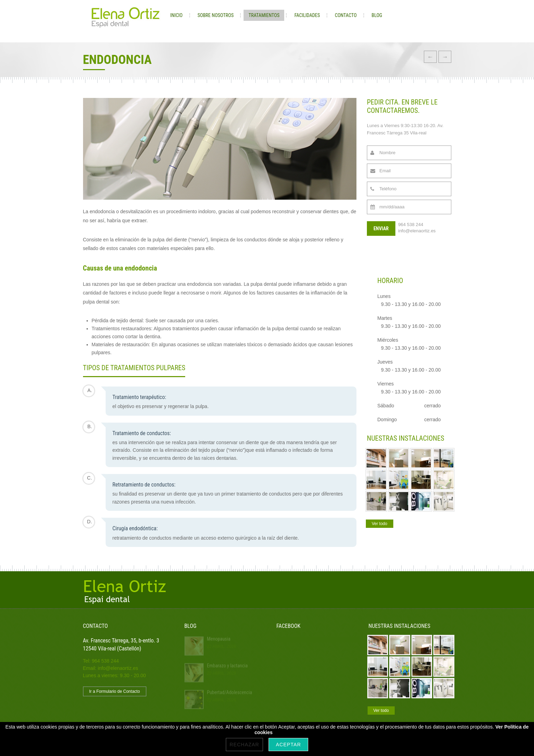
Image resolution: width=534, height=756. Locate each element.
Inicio (176, 15)
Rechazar (244, 745)
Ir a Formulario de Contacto (115, 691)
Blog (377, 15)
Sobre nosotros (216, 15)
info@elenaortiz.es (417, 231)
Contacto (346, 15)
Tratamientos (264, 15)
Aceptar (288, 745)
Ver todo (380, 524)
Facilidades (307, 15)
